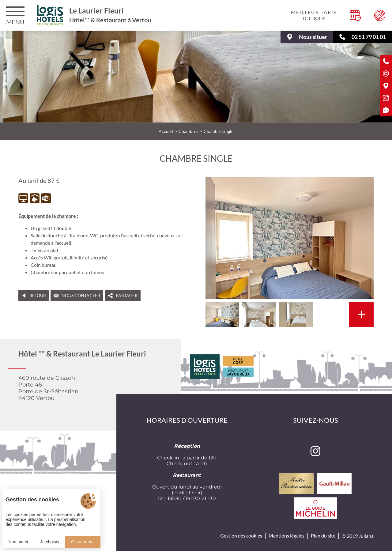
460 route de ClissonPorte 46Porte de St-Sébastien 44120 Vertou (48, 388)
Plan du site (323, 536)
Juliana (366, 536)
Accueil (166, 131)
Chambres (188, 131)
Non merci (18, 542)
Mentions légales (286, 536)
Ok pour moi (83, 542)
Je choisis (49, 542)
